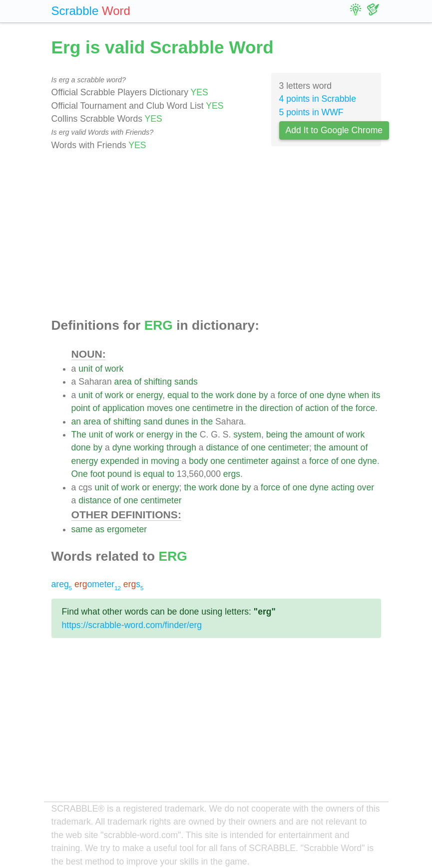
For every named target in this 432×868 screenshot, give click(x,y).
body (198, 461)
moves (160, 408)
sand (153, 422)
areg (62, 584)
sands (186, 382)
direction (276, 408)
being (277, 434)
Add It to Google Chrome (334, 130)
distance (222, 447)
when (359, 395)
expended (120, 461)
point (81, 408)
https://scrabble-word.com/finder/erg (132, 625)
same (82, 529)
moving (165, 461)
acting (343, 487)
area (123, 382)
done (246, 395)
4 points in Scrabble (318, 99)
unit (85, 369)
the (207, 395)
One (80, 474)
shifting (158, 382)
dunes (177, 422)
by (263, 395)
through (181, 447)
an (76, 422)
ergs (232, 474)
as (100, 529)
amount (319, 434)
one (317, 395)
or (130, 395)
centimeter (289, 447)
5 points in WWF (311, 112)
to (195, 395)
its (376, 395)
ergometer (127, 529)
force (287, 395)
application (123, 408)
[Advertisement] (216, 235)
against (285, 461)
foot (98, 474)
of (99, 369)
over (366, 487)
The (79, 434)
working (149, 447)
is (138, 474)
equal (178, 395)
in (239, 408)
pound (120, 474)
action (317, 408)
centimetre (213, 408)
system (247, 434)
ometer (98, 584)
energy (150, 395)
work (114, 369)
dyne (336, 395)
